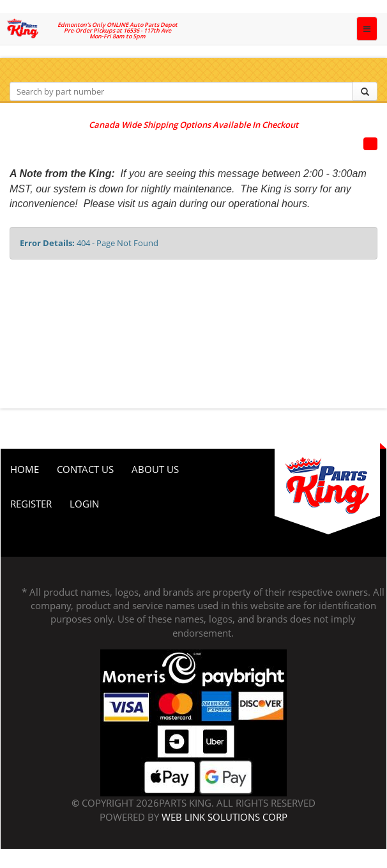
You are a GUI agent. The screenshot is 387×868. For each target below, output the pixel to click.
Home (25, 469)
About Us (155, 469)
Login (84, 504)
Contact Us (85, 469)
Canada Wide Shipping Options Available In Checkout (193, 125)
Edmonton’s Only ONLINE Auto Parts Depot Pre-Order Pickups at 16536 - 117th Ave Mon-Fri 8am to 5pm (118, 30)
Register (31, 504)
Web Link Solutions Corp (224, 817)
